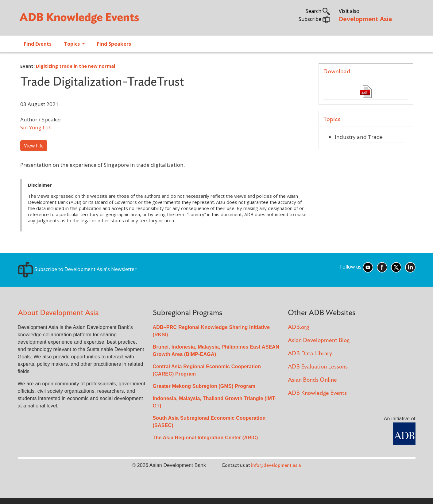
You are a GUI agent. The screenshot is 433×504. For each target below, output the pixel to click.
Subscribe (314, 19)
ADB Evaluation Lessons (318, 367)
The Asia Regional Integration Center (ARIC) (205, 438)
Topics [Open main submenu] (72, 44)
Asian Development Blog (319, 340)
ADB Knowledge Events (317, 393)
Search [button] (318, 11)
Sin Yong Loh (36, 127)
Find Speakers (114, 44)
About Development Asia (58, 313)
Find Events (38, 44)
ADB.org (298, 327)
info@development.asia (276, 465)
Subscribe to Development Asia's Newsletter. (78, 269)
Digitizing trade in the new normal (75, 66)
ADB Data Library (310, 354)
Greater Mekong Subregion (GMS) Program (204, 386)
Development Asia (365, 19)
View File (34, 146)
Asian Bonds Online (312, 380)
